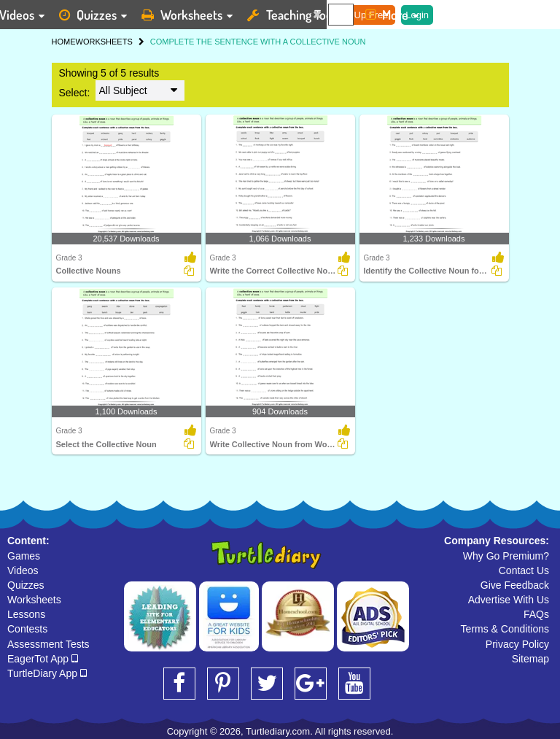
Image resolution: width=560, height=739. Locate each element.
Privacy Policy (517, 644)
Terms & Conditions (505, 629)
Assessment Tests (48, 644)
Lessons (26, 614)
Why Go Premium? (506, 556)
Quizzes (26, 585)
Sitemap (530, 659)
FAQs (536, 614)
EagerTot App (43, 659)
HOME (64, 42)
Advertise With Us (509, 600)
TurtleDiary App (47, 673)
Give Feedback (515, 585)
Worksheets (34, 600)
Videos (23, 570)
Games (24, 556)
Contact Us (524, 570)
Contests (27, 629)
